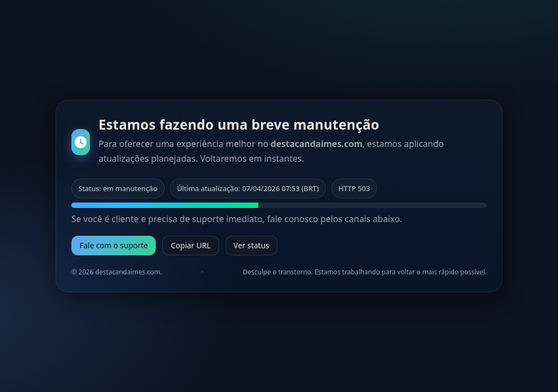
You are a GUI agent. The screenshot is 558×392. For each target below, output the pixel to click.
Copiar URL (190, 245)
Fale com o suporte (114, 245)
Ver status (251, 245)
